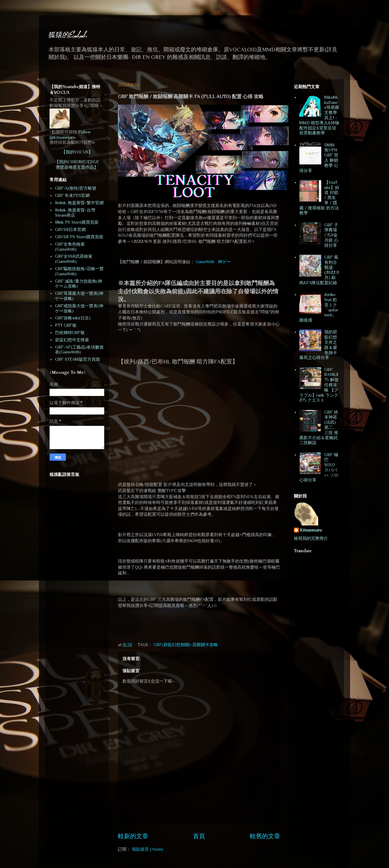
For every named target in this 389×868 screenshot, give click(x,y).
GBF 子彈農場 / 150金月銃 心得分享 (331, 235)
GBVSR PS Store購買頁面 (79, 237)
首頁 (199, 836)
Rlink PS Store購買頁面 (77, 222)
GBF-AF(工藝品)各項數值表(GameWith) (79, 350)
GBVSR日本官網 (70, 229)
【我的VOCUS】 (77, 152)
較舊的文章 (265, 836)
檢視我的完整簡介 (311, 538)
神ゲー (224, 262)
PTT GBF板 (66, 325)
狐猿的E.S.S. (68, 35)
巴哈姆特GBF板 (70, 332)
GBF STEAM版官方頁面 (77, 359)
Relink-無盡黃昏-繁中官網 (79, 203)
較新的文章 (133, 836)
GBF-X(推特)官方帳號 (76, 188)
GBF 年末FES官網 (72, 195)
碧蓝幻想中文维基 (72, 340)
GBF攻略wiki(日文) (73, 318)
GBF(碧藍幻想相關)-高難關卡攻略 (186, 645)
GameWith (205, 262)
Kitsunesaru (311, 530)
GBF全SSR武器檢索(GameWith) (74, 259)
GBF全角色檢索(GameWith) (70, 247)
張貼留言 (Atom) (148, 849)
